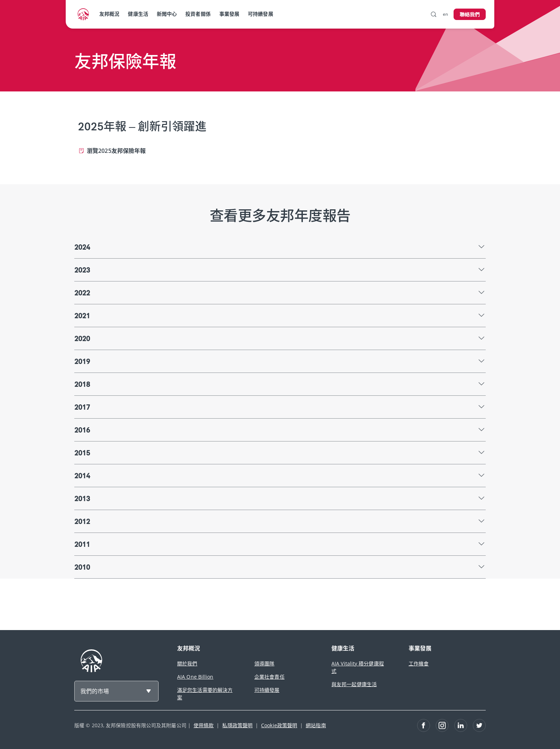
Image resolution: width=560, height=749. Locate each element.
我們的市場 (95, 691)
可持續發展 (261, 14)
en (445, 14)
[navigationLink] (83, 14)
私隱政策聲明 (237, 725)
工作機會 (419, 663)
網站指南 (316, 725)
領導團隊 (264, 663)
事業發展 (229, 14)
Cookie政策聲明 (279, 725)
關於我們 (187, 663)
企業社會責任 (269, 677)
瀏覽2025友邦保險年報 (116, 151)
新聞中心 (167, 14)
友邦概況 (109, 14)
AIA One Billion (195, 677)
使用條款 (204, 725)
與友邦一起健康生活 (354, 684)
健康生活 (138, 14)
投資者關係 (198, 14)
